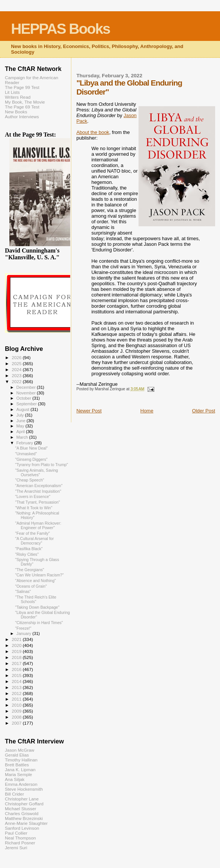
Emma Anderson (21, 784)
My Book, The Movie (25, 102)
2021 (17, 639)
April (21, 432)
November (27, 393)
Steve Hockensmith (24, 789)
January (25, 633)
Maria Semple (18, 774)
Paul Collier (16, 833)
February (26, 443)
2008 (17, 717)
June (22, 421)
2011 (17, 699)
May (21, 426)
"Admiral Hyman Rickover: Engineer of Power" (38, 525)
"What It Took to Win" (34, 508)
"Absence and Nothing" (35, 581)
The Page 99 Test (22, 87)
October (25, 398)
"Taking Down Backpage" (37, 607)
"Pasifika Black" (29, 549)
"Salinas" (23, 591)
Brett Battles (17, 765)
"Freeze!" (23, 628)
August (24, 409)
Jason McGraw (20, 750)
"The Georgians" (29, 570)
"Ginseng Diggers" (31, 459)
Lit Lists (12, 92)
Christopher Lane (22, 799)
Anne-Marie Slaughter (26, 823)
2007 (17, 723)
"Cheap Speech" (30, 480)
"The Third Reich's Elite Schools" (36, 599)
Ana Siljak (15, 779)
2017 (17, 663)
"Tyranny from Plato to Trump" (41, 465)
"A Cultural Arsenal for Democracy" (34, 541)
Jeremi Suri (16, 848)
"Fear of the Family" (32, 533)
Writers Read (18, 97)
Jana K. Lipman (20, 769)
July (21, 415)
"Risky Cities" (27, 554)
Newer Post (89, 411)
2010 (17, 705)
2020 (17, 645)
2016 (17, 669)
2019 (17, 651)
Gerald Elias (17, 755)
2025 (17, 363)
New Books (16, 112)
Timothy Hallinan (21, 760)
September (27, 404)
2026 (17, 357)
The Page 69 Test (22, 107)
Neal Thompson (20, 838)
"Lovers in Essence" (33, 496)
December (27, 387)
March (23, 437)
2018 (17, 657)
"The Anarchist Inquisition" (38, 491)
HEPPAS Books (60, 29)
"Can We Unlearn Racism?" (39, 575)
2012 (17, 693)
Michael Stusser (20, 809)
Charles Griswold (22, 813)
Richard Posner (20, 843)
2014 (17, 681)
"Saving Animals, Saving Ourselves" (36, 472)
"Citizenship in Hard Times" (39, 623)
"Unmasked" (26, 454)
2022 (17, 381)
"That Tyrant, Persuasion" (38, 502)
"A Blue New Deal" (31, 448)
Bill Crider (14, 794)
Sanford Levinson (22, 828)
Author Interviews (22, 117)
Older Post (204, 411)
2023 (17, 375)
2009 (17, 711)
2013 (17, 687)
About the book (93, 132)
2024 (17, 369)
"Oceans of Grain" (31, 586)
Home (147, 411)
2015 (17, 675)
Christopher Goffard (24, 804)
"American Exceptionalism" (39, 486)
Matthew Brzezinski (24, 818)
